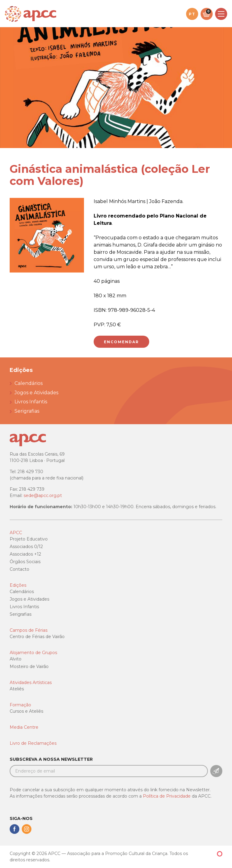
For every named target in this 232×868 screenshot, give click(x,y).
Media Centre (24, 727)
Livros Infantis (31, 402)
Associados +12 (25, 554)
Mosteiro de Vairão (29, 666)
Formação (20, 705)
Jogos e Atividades (36, 393)
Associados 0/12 (26, 547)
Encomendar (121, 342)
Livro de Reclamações (33, 743)
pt (192, 14)
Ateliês (17, 689)
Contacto (19, 569)
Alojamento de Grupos (33, 653)
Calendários (29, 383)
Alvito (16, 659)
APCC (16, 533)
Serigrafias (27, 411)
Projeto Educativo (29, 539)
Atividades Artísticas (31, 682)
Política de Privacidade (167, 796)
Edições (18, 585)
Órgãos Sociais (25, 562)
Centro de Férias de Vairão (37, 637)
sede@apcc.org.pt (43, 495)
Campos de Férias (29, 630)
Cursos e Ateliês (26, 711)
